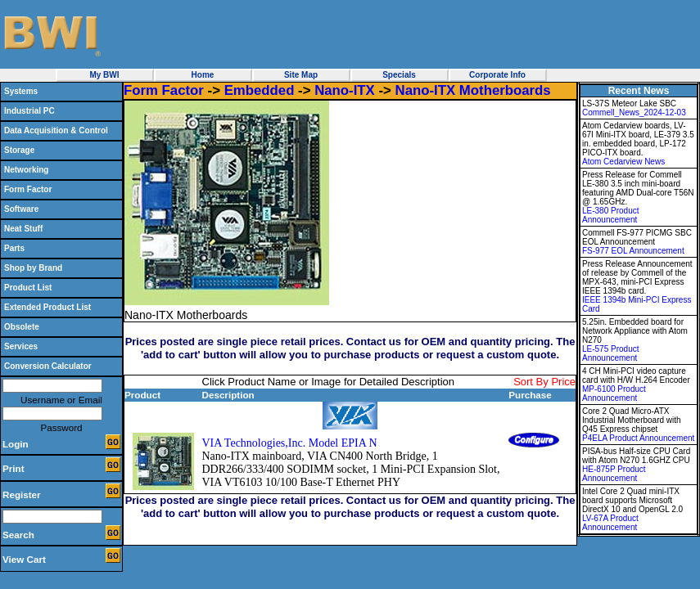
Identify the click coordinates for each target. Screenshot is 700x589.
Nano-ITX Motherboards (473, 90)
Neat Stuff (23, 229)
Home (203, 75)
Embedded (260, 90)
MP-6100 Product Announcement (614, 393)
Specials (399, 75)
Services (21, 346)
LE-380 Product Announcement (611, 215)
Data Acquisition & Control (56, 130)
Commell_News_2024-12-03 (634, 112)
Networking (26, 170)
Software (21, 209)
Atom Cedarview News (623, 162)
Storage (19, 150)
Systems (21, 91)
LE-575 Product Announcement (611, 353)
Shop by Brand (33, 268)
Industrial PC (29, 111)
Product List (28, 288)
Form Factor (28, 189)
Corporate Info (497, 75)
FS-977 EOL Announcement (633, 251)
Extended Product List (47, 307)
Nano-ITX (345, 90)
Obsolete (22, 327)
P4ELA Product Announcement (638, 438)
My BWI (104, 75)
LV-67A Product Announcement (610, 523)
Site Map (301, 75)
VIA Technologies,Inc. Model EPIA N (290, 443)
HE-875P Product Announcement (614, 474)
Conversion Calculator (48, 366)
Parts (14, 248)
